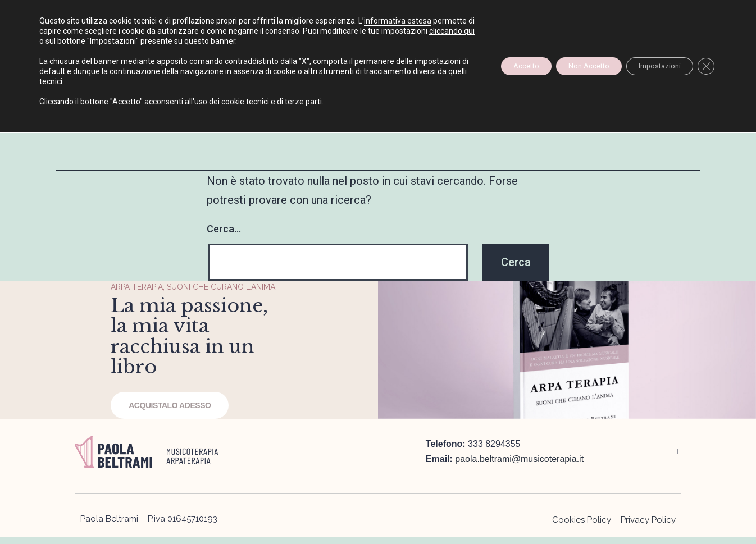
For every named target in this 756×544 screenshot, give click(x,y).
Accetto (493, 66)
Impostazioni (650, 66)
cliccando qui (110, 41)
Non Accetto (567, 66)
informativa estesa (398, 21)
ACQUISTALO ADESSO (165, 437)
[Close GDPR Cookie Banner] (704, 66)
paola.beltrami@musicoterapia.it (519, 538)
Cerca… (224, 229)
